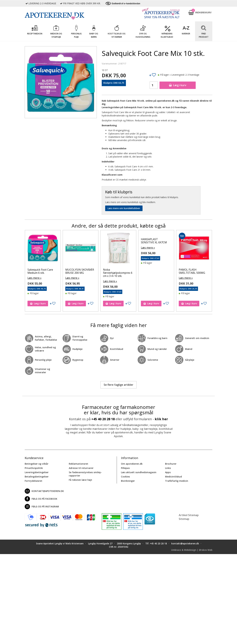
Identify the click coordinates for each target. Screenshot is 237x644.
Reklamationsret (79, 463)
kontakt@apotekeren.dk (44, 491)
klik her (161, 419)
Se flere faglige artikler (118, 384)
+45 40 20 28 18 (103, 419)
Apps (168, 472)
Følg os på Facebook (41, 498)
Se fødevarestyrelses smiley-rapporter (85, 473)
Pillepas (125, 468)
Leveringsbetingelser (37, 472)
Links (168, 468)
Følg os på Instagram (42, 506)
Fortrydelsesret (33, 480)
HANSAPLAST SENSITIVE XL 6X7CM (154, 241)
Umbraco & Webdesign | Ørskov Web (192, 549)
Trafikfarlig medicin (177, 480)
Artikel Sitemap (189, 515)
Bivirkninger (128, 480)
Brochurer (171, 463)
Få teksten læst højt (80, 479)
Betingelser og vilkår (36, 463)
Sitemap (184, 518)
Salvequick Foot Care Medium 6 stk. (40, 271)
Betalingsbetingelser (37, 476)
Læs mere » (34, 278)
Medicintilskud (173, 476)
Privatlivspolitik (34, 468)
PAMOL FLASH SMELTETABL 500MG (192, 271)
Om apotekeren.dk (132, 463)
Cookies (125, 476)
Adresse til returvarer (81, 468)
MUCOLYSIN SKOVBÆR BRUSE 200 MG (80, 271)
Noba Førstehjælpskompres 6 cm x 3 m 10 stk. (118, 273)
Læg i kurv (178, 85)
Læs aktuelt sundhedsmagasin (139, 472)
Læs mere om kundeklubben (124, 208)
